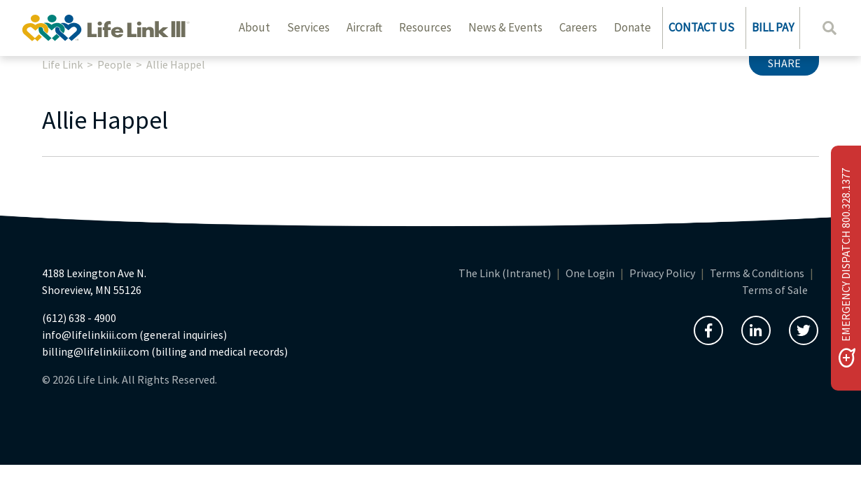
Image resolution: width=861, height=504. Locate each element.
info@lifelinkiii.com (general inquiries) (134, 335)
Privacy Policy (662, 273)
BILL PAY (773, 27)
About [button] (254, 27)
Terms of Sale (775, 290)
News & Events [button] (505, 27)
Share (784, 63)
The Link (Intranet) (505, 273)
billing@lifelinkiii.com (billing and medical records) (165, 351)
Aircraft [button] (364, 27)
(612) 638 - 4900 (79, 318)
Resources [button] (425, 27)
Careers (578, 27)
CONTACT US (701, 27)
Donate (632, 27)
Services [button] (308, 27)
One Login (590, 273)
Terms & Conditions (757, 273)
